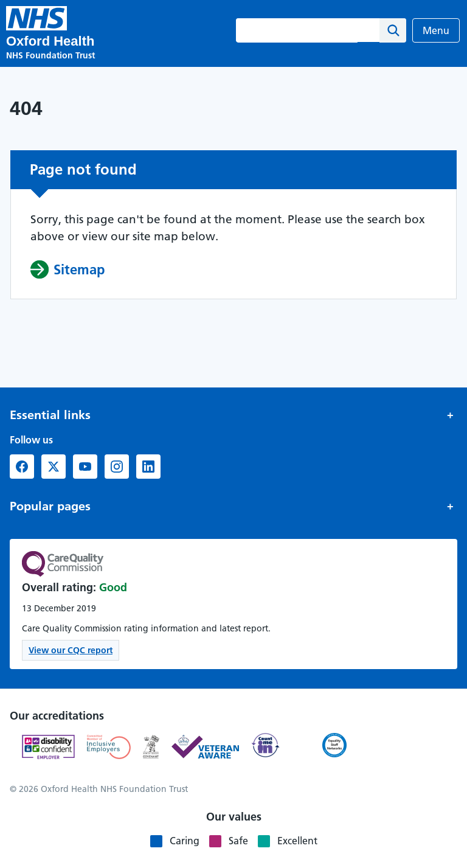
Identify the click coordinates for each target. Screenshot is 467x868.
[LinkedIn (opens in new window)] (148, 467)
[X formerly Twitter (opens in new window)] (54, 467)
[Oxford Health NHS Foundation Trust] (36, 18)
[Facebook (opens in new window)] (22, 467)
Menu (436, 30)
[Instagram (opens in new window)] (117, 467)
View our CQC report (71, 650)
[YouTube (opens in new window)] (85, 467)
